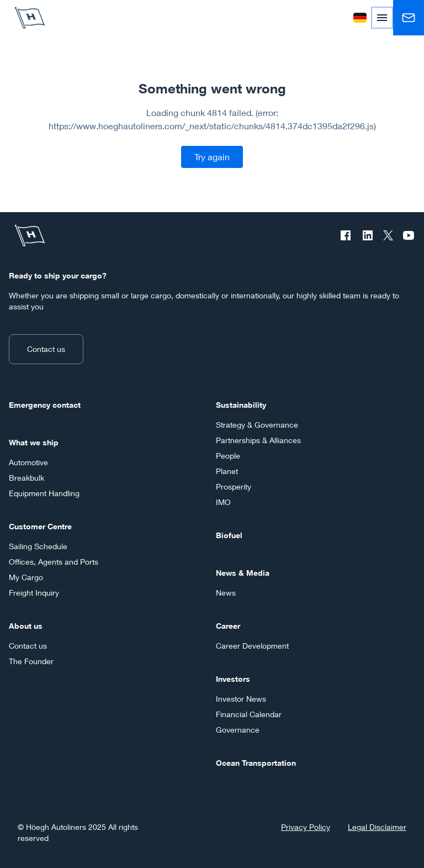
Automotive (28, 462)
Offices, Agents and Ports (54, 562)
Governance (238, 730)
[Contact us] (409, 18)
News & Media (243, 573)
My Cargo (26, 577)
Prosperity (234, 486)
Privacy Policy (306, 827)
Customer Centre (40, 526)
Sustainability (241, 405)
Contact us (46, 349)
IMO (223, 502)
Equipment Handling (44, 493)
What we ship (34, 442)
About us (26, 626)
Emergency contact (45, 405)
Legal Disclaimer (377, 827)
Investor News (241, 699)
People (228, 456)
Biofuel (229, 535)
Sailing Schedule (38, 546)
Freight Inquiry (34, 593)
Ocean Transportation (256, 763)
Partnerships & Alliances (258, 440)
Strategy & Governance (257, 425)
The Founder (31, 661)
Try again (212, 157)
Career (228, 626)
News (226, 593)
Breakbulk (26, 478)
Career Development (252, 646)
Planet (227, 471)
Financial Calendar (249, 714)
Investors (233, 679)
